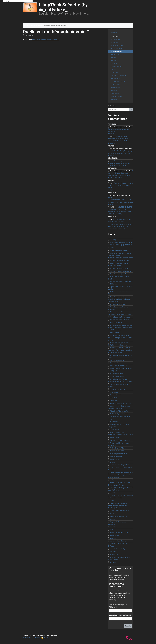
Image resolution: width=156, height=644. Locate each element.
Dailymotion (114, 554)
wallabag (113, 240)
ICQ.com (113, 493)
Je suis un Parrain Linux (118, 389)
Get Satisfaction (115, 430)
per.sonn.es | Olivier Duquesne (120, 440)
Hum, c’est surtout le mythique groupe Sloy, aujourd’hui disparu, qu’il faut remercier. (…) (120, 153)
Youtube (112, 530)
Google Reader (115, 535)
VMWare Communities (117, 451)
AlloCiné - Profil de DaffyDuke (119, 511)
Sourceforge (114, 392)
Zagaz (112, 501)
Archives (114, 33)
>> (131, 109)
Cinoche (114, 69)
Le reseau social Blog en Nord (120, 465)
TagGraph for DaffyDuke (118, 448)
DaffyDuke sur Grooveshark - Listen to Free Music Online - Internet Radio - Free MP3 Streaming (120, 328)
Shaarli (112, 248)
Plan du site (27, 638)
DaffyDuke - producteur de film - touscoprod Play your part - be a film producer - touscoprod (120, 350)
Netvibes (113, 538)
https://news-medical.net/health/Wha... (45, 40)
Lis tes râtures (116, 84)
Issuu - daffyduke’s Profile (118, 366)
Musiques (114, 90)
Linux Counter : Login (117, 360)
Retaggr (112, 462)
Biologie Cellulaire (117, 66)
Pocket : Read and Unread (118, 250)
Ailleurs (113, 57)
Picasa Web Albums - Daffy (119, 533)
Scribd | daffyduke (116, 456)
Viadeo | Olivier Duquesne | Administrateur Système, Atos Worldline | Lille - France (118, 506)
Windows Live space (117, 395)
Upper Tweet (114, 422)
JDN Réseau (114, 398)
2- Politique (115, 42)
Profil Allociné (114, 333)
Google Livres (114, 437)
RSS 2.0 (45, 638)
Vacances (114, 99)
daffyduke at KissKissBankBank (120, 271)
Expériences (115, 72)
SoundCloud (114, 363)
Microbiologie (115, 87)
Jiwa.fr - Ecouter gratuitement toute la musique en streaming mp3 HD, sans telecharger (120, 475)
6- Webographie (36, 25)
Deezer (112, 514)
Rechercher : (112, 106)
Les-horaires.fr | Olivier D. (118, 376)
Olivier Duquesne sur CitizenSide (120, 320)
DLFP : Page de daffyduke (118, 454)
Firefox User (114, 400)
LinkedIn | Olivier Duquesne (119, 541)
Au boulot (114, 60)
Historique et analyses (118, 75)
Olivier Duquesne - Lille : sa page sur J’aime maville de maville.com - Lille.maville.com (119, 299)
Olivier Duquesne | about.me (119, 274)
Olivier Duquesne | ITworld (118, 304)
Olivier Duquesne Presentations (120, 317)
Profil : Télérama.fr (116, 323)
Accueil (27, 25)
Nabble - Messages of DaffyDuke (121, 403)
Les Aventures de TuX (118, 81)
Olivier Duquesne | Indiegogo (119, 260)
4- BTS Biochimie (117, 48)
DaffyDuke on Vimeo (117, 374)
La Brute (113, 480)
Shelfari (112, 519)
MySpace (113, 552)
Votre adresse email (120, 615)
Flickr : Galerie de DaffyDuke (119, 549)
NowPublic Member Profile (119, 516)
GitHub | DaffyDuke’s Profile (119, 414)
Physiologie (115, 93)
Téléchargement (116, 96)
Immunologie (115, 78)
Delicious (113, 562)
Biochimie (114, 63)
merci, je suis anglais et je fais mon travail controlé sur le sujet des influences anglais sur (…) (120, 227)
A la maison (115, 54)
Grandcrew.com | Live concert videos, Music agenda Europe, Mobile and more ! (120, 338)
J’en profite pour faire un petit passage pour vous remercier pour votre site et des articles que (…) (120, 163)
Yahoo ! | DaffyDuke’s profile (119, 411)
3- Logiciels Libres (117, 45)
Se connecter (36, 638)
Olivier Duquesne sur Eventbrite (120, 268)
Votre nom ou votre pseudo (118, 606)
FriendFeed (113, 527)
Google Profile (114, 459)
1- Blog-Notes (115, 39)
